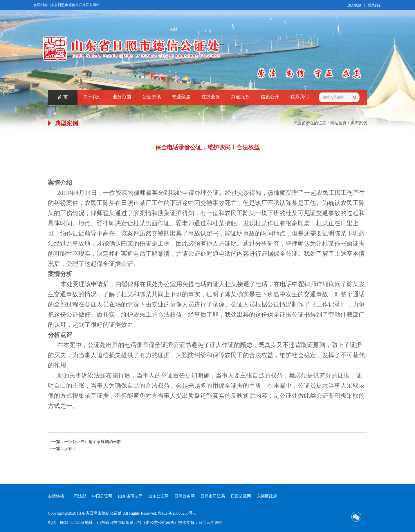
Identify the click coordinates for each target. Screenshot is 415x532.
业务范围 (122, 97)
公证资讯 (151, 97)
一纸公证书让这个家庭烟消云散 (93, 442)
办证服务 (240, 97)
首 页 (63, 97)
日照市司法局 (213, 496)
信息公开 (270, 97)
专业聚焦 (181, 97)
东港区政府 (267, 496)
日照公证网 (241, 496)
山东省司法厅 (130, 496)
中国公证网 (102, 496)
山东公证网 (158, 496)
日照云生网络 (211, 523)
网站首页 (338, 123)
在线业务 (211, 97)
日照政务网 (185, 496)
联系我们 (375, 5)
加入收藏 (354, 5)
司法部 (80, 496)
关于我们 (92, 97)
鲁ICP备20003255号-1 (177, 513)
